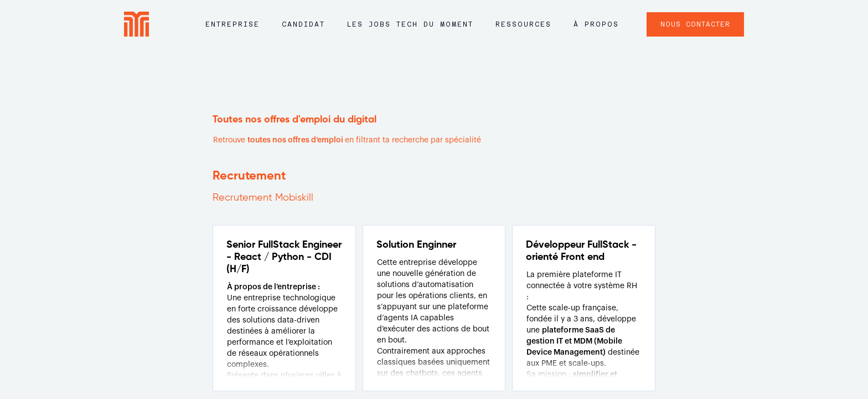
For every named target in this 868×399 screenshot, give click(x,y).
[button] (232, 30)
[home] (136, 24)
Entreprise (232, 24)
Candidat (303, 24)
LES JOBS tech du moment (410, 24)
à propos (596, 24)
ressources (523, 24)
